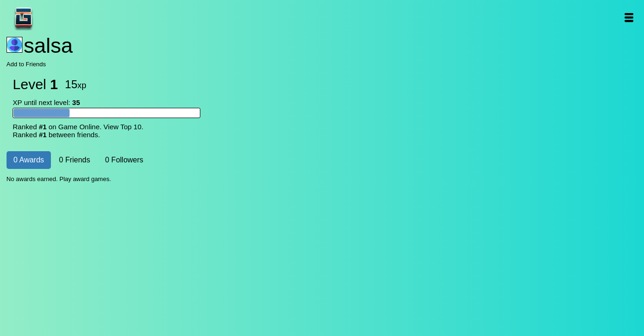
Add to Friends (26, 64)
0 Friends (74, 160)
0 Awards (29, 160)
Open (628, 17)
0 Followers (124, 160)
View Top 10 (123, 127)
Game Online (53, 17)
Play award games (84, 179)
